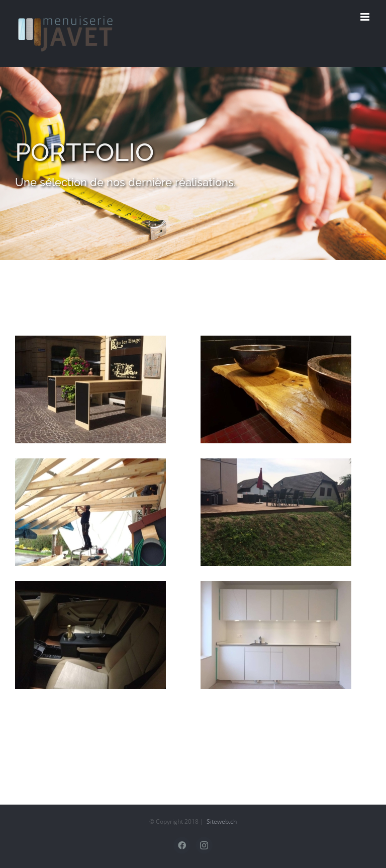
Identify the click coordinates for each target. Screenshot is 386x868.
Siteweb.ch (222, 821)
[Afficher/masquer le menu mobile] (366, 17)
